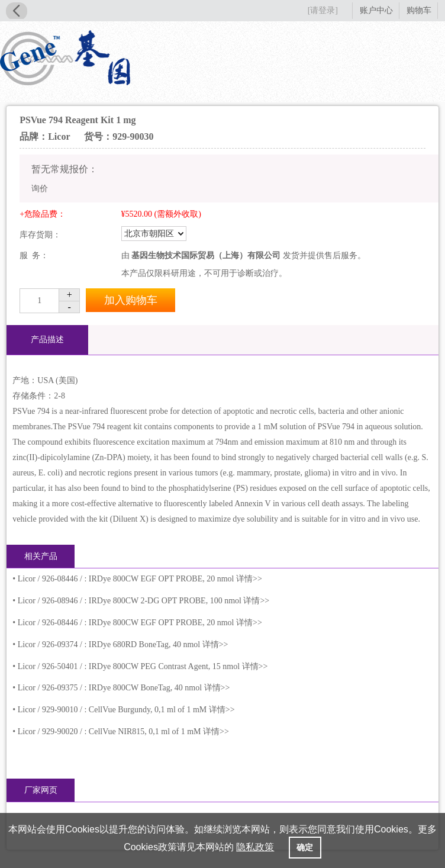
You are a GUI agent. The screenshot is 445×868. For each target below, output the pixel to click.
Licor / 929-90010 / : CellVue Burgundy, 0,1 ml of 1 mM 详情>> (126, 710)
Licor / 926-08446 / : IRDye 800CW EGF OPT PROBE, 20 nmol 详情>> (140, 579)
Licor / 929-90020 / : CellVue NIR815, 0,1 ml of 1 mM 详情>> (123, 732)
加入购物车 (131, 300)
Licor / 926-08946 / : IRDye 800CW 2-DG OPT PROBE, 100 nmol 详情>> (144, 601)
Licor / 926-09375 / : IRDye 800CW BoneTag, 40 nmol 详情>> (124, 688)
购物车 (419, 10)
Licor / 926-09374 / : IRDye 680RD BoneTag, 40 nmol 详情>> (123, 644)
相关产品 (41, 556)
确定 (305, 847)
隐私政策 (255, 847)
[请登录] (323, 10)
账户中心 (376, 10)
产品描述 (47, 340)
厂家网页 (41, 790)
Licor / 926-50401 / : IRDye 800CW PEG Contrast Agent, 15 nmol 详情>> (143, 666)
